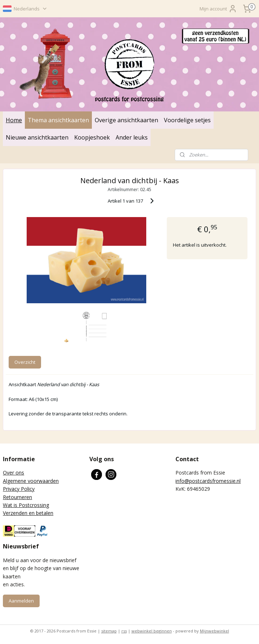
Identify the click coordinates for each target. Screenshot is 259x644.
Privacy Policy (19, 489)
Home (14, 120)
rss (124, 631)
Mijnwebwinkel (215, 631)
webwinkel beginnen (152, 631)
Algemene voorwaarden (31, 481)
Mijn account (218, 9)
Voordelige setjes (187, 120)
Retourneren (17, 497)
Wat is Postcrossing (26, 505)
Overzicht (25, 362)
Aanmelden (21, 601)
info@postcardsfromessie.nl (208, 481)
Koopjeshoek (92, 137)
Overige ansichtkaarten (126, 120)
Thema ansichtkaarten (58, 120)
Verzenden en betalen (28, 513)
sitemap (109, 631)
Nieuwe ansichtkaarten (37, 137)
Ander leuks (132, 137)
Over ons (14, 473)
